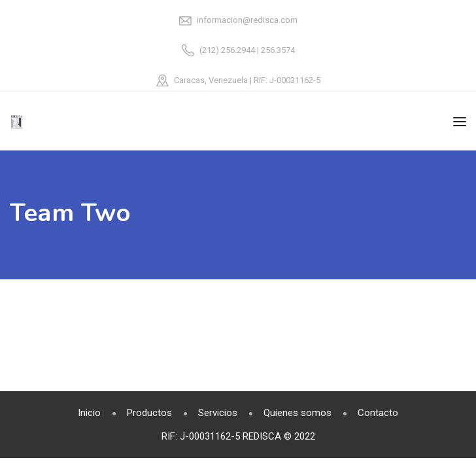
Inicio (89, 413)
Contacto (378, 413)
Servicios (218, 413)
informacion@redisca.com (247, 20)
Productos (149, 413)
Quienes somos (297, 413)
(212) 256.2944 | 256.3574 (247, 50)
